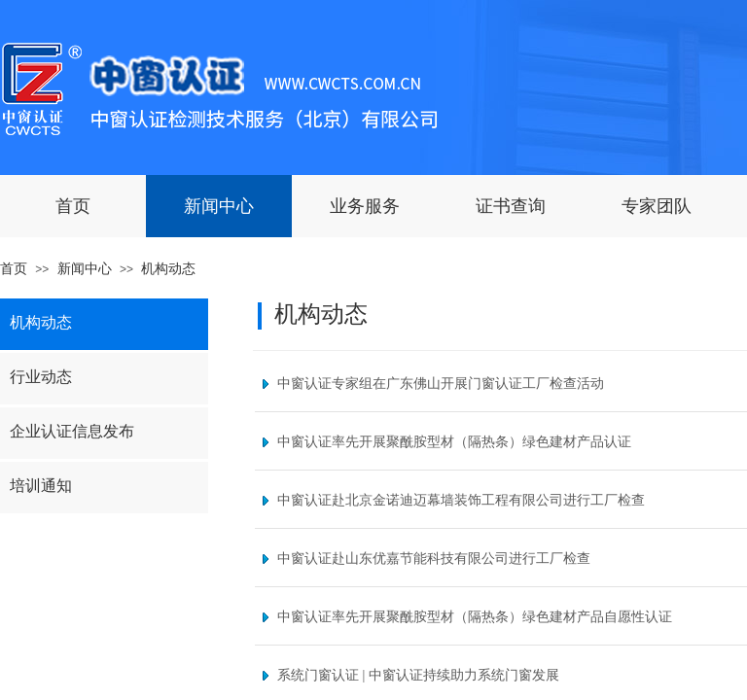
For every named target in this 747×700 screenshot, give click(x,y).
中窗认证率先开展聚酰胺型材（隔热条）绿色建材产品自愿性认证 (475, 617)
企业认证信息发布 (72, 431)
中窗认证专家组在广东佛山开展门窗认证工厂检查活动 (441, 384)
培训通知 (41, 486)
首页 (73, 206)
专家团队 (657, 206)
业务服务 (365, 206)
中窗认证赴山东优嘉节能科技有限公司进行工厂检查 (434, 559)
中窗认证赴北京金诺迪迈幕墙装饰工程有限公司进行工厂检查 (461, 500)
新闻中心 (219, 206)
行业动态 (41, 377)
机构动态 (168, 269)
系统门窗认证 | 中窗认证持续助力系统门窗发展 (418, 675)
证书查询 (511, 206)
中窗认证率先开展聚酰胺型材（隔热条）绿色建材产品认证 (454, 442)
